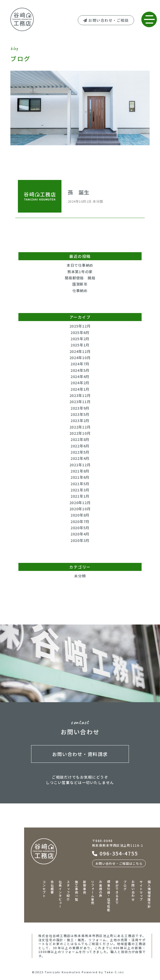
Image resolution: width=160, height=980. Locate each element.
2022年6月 (80, 446)
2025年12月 (80, 326)
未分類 (80, 576)
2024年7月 (80, 364)
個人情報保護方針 (149, 894)
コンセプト (44, 889)
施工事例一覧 (76, 891)
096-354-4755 (115, 853)
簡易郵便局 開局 (80, 278)
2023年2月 (80, 420)
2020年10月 (80, 509)
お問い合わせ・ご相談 (106, 20)
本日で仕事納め (80, 265)
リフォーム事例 (92, 892)
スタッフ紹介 (68, 891)
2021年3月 (80, 490)
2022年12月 (80, 427)
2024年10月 (80, 358)
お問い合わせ (133, 891)
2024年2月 (80, 383)
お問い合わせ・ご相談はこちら (119, 863)
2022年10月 (80, 433)
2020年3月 (80, 540)
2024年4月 (80, 376)
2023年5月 (80, 414)
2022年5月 (80, 452)
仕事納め (80, 291)
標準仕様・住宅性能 (109, 896)
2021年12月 (80, 465)
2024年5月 (80, 370)
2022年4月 (80, 458)
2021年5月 (80, 484)
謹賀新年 (80, 284)
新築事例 (84, 887)
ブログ (125, 885)
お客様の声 (101, 889)
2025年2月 (80, 339)
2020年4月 (80, 534)
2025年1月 (80, 345)
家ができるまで (117, 892)
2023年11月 (80, 402)
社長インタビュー (60, 894)
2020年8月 (80, 515)
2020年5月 (80, 528)
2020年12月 (80, 503)
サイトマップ (141, 891)
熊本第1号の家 (80, 272)
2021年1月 (80, 496)
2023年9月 (80, 408)
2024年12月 (80, 351)
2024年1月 (80, 389)
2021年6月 (80, 477)
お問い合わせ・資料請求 (80, 754)
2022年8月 (80, 439)
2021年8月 (80, 471)
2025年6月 (80, 332)
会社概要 (52, 887)
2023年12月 (80, 395)
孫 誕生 (79, 192)
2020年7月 (80, 521)
